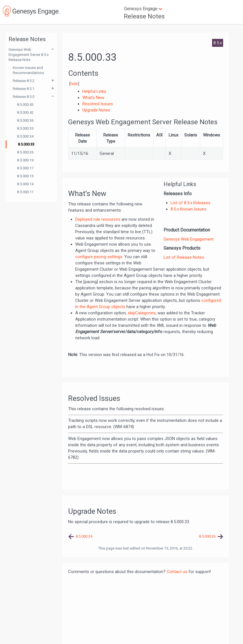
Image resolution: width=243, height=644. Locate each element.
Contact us (177, 572)
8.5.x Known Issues (188, 209)
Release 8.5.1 (24, 89)
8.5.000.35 (25, 128)
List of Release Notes (184, 257)
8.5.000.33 (26, 144)
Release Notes (144, 16)
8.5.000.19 (25, 160)
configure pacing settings (99, 257)
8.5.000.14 (25, 184)
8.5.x (218, 43)
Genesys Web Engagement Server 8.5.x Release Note (29, 55)
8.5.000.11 (25, 192)
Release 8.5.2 (24, 81)
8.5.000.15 (25, 176)
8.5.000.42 (25, 112)
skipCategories (142, 313)
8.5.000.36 (25, 120)
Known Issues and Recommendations (28, 70)
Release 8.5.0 (24, 97)
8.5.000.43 (25, 105)
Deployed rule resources (98, 219)
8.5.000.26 (25, 152)
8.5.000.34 (25, 136)
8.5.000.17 (25, 168)
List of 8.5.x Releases (190, 203)
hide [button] (74, 84)
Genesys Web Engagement (188, 239)
